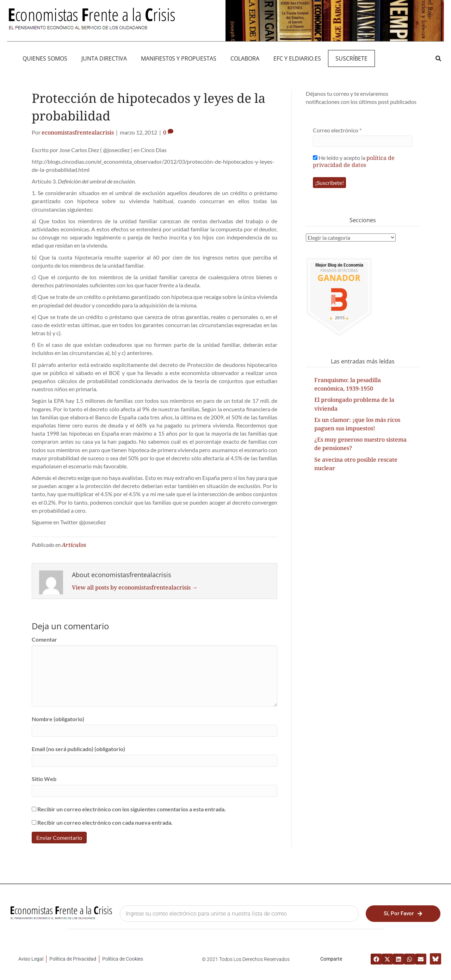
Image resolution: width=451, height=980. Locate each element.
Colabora (245, 58)
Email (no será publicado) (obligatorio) (78, 749)
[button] (438, 58)
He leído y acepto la (354, 161)
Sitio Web (44, 779)
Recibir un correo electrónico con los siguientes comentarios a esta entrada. (132, 809)
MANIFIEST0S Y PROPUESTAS (179, 58)
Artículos (74, 545)
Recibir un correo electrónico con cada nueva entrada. (105, 822)
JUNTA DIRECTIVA (104, 58)
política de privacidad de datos (354, 161)
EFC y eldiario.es (297, 58)
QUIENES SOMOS (45, 58)
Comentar (44, 639)
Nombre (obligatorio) (58, 719)
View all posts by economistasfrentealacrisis (135, 587)
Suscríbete (351, 58)
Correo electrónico (337, 130)
